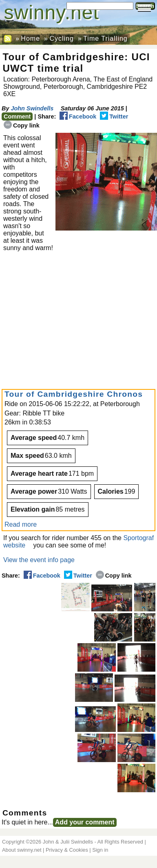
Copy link (22, 125)
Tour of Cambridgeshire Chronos (74, 394)
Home (30, 38)
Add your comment (85, 822)
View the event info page (39, 560)
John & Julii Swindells (68, 842)
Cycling (61, 38)
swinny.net (52, 12)
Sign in (100, 850)
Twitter (114, 116)
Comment (17, 116)
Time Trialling (105, 38)
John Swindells (32, 108)
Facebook (78, 116)
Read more (21, 524)
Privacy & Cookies (67, 850)
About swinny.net (22, 850)
